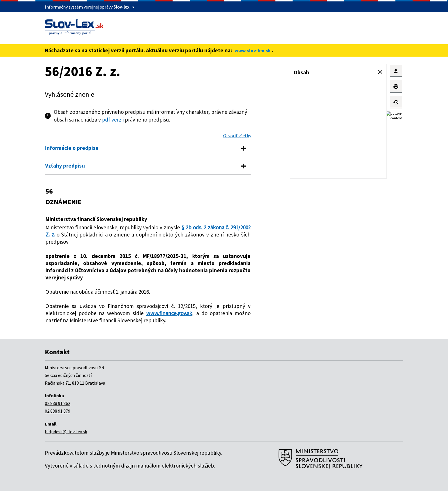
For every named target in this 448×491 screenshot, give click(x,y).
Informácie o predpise (72, 148)
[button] (380, 72)
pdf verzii (113, 120)
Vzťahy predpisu (65, 166)
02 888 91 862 (58, 403)
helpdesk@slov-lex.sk (66, 432)
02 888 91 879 (58, 411)
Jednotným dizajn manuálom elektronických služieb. (154, 466)
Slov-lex (121, 7)
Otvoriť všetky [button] (237, 136)
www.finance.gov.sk (169, 313)
